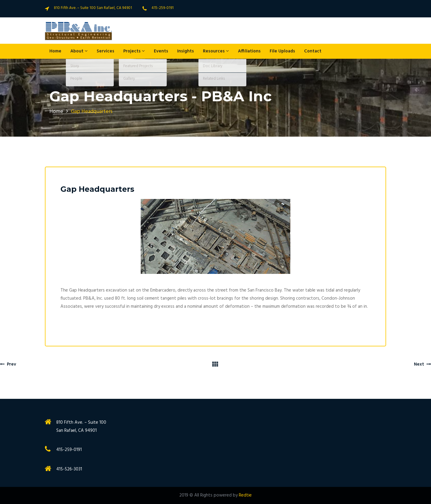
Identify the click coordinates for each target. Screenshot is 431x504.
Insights (186, 51)
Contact (313, 51)
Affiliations (249, 51)
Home (55, 51)
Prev (8, 364)
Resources (216, 51)
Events (161, 51)
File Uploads (282, 51)
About (79, 51)
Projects (134, 51)
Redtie (245, 495)
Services (106, 51)
